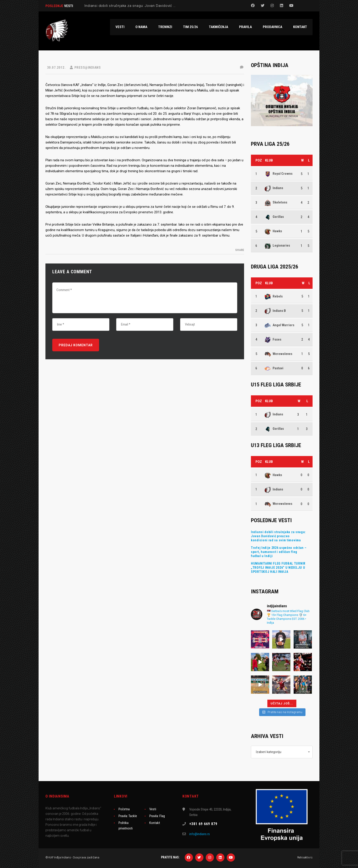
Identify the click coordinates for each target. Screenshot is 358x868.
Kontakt (155, 823)
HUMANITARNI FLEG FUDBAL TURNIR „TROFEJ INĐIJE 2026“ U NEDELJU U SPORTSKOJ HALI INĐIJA (278, 568)
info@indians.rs (200, 834)
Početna (124, 809)
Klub (269, 160)
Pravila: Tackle (128, 816)
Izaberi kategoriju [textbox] (268, 752)
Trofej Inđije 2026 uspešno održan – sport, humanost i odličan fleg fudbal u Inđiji (279, 552)
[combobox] (282, 752)
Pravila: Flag (157, 816)
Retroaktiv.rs (305, 857)
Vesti (153, 809)
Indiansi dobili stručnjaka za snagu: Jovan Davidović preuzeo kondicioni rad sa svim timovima (278, 536)
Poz (259, 160)
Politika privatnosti (126, 826)
